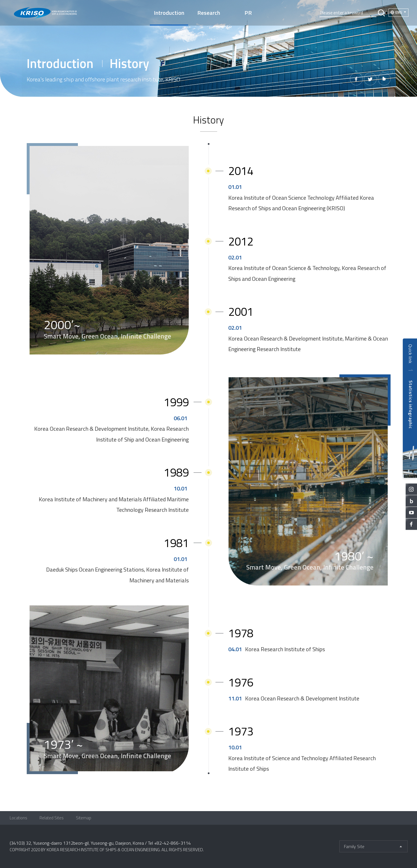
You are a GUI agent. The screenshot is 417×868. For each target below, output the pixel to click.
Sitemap (84, 818)
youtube (411, 512)
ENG (399, 12)
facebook (411, 524)
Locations (18, 818)
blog (411, 501)
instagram (411, 489)
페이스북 (356, 79)
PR (248, 13)
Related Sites (52, 818)
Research (209, 13)
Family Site (354, 846)
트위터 (370, 79)
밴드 (384, 79)
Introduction (169, 13)
